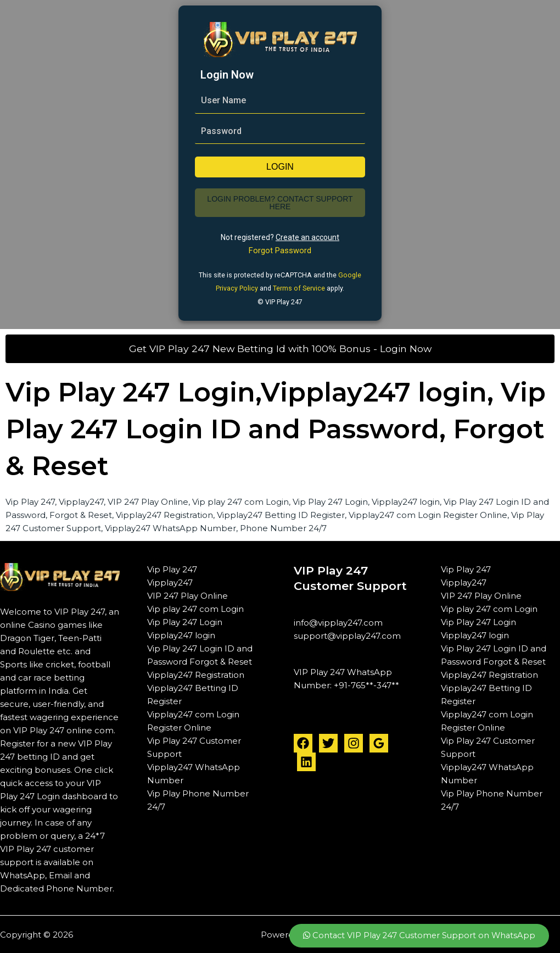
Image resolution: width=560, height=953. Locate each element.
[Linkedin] (306, 761)
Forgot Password (280, 250)
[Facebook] (303, 742)
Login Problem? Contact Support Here (280, 203)
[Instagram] (354, 742)
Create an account (307, 237)
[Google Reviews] (379, 742)
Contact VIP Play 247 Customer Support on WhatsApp (417, 935)
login (280, 167)
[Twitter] (328, 742)
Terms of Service (299, 288)
